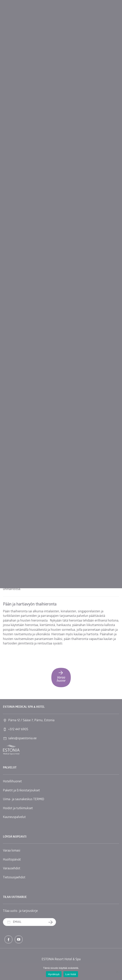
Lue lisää (71, 974)
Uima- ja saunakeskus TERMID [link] (24, 799)
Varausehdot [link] (12, 869)
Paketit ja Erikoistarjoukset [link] (21, 791)
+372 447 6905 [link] (18, 729)
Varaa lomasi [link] (12, 851)
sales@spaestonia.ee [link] (22, 738)
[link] (11, 750)
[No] (117, 972)
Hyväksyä (54, 974)
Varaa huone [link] (61, 676)
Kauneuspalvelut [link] (14, 817)
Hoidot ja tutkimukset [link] (18, 808)
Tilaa (52, 922)
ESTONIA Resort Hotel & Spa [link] (61, 959)
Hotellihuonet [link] (12, 782)
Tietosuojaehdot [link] (14, 878)
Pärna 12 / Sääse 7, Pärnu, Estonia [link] (31, 720)
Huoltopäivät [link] (12, 860)
